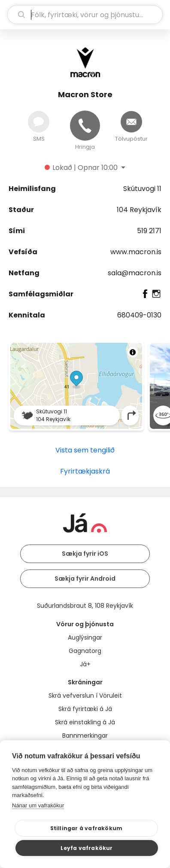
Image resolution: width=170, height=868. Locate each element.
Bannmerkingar (85, 736)
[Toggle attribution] (133, 352)
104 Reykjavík (139, 210)
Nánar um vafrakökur (38, 805)
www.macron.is (136, 252)
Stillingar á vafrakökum (87, 828)
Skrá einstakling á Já (85, 722)
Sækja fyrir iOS (85, 554)
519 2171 (149, 231)
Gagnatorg (85, 651)
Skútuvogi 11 (142, 189)
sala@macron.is (135, 273)
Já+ (85, 664)
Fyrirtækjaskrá (85, 471)
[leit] (85, 15)
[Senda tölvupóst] (131, 122)
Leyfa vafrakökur (87, 848)
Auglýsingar (85, 637)
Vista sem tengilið (85, 450)
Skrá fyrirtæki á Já (85, 709)
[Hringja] (85, 126)
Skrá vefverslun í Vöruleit (85, 696)
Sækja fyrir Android (85, 579)
